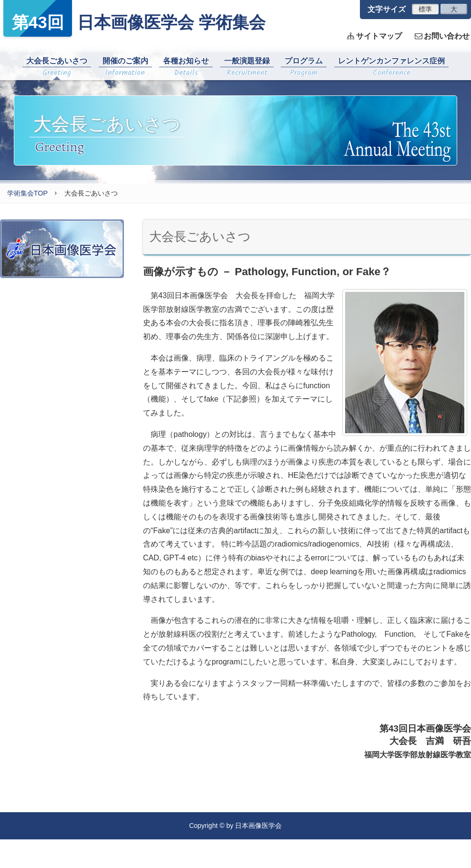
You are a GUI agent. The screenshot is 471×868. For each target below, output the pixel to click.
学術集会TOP (27, 193)
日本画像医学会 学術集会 (134, 18)
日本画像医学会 (62, 249)
